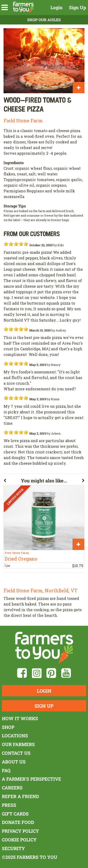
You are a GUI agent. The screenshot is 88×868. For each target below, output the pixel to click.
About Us (14, 762)
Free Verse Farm (17, 553)
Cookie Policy (19, 840)
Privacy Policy (20, 831)
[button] (5, 8)
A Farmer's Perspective (31, 779)
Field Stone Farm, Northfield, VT (40, 590)
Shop (8, 727)
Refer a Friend (20, 796)
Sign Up (78, 7)
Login (56, 7)
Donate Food (18, 822)
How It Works (20, 718)
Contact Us (16, 753)
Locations (15, 736)
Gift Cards (15, 814)
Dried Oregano (21, 559)
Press (9, 805)
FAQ (6, 770)
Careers (12, 788)
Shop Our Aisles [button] (44, 20)
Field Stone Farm (23, 121)
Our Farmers (18, 744)
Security (13, 848)
